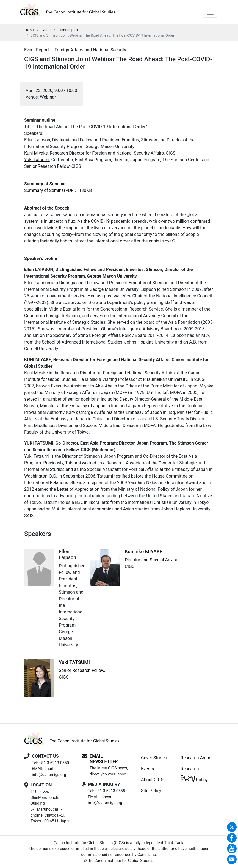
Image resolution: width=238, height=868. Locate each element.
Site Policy (151, 791)
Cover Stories (154, 758)
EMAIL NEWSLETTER (104, 759)
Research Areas (196, 758)
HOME (30, 30)
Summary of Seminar (45, 190)
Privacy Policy (194, 780)
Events (46, 30)
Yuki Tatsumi (37, 160)
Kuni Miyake (36, 153)
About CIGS (152, 780)
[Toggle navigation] (210, 12)
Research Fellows (190, 770)
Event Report (68, 30)
